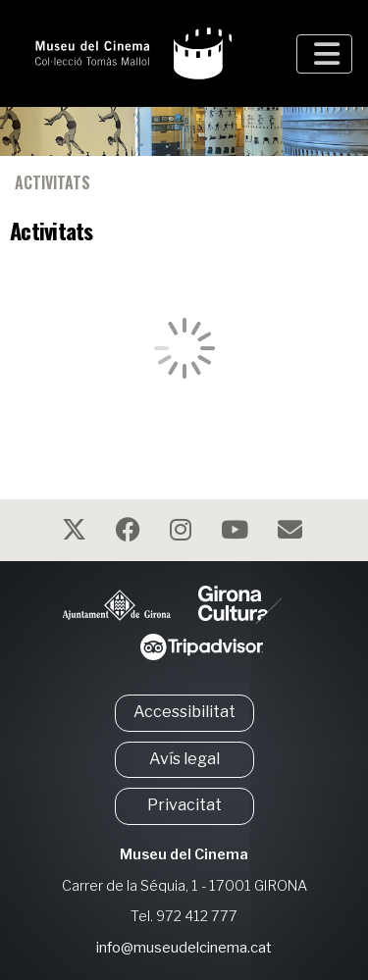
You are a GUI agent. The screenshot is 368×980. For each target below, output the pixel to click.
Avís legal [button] (184, 759)
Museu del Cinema (184, 854)
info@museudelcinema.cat (184, 948)
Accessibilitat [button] (184, 712)
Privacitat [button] (184, 805)
